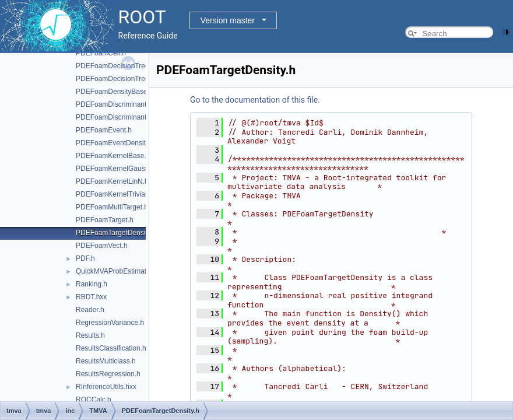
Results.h (90, 335)
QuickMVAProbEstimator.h (117, 271)
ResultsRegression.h (108, 374)
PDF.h (85, 258)
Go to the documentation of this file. (255, 100)
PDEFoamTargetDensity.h (116, 233)
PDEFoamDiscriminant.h (114, 104)
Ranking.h (92, 284)
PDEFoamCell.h (101, 53)
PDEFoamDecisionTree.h (115, 66)
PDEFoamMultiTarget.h (112, 207)
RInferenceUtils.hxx (106, 387)
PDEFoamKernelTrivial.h (114, 194)
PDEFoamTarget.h (105, 220)
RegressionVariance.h (110, 323)
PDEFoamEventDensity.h (115, 143)
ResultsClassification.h (111, 348)
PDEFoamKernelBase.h (113, 156)
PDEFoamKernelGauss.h (115, 169)
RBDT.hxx (91, 297)
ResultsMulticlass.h (106, 361)
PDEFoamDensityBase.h (115, 92)
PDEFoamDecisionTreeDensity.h (127, 79)
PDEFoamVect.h (102, 246)
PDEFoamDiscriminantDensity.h (126, 117)
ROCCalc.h (94, 400)
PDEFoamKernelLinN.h (112, 181)
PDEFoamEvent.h (104, 130)
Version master (228, 20)
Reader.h (90, 310)
